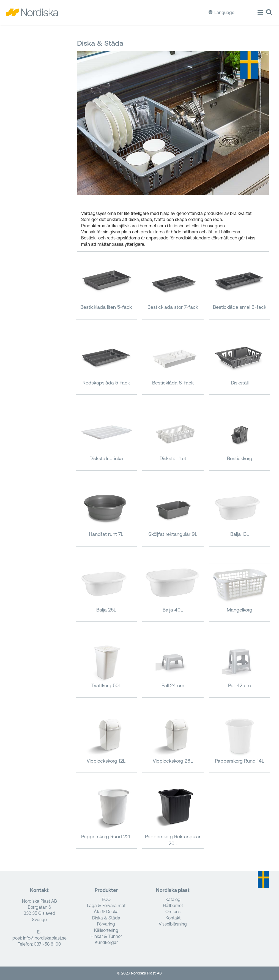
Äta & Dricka (106, 911)
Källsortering (106, 930)
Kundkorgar (106, 942)
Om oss (173, 911)
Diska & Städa (106, 918)
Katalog (173, 899)
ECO (106, 899)
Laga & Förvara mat (106, 905)
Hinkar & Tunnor (106, 936)
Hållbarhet (173, 905)
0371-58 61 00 (47, 944)
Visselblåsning (173, 924)
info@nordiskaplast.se (45, 938)
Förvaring (106, 924)
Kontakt (173, 918)
